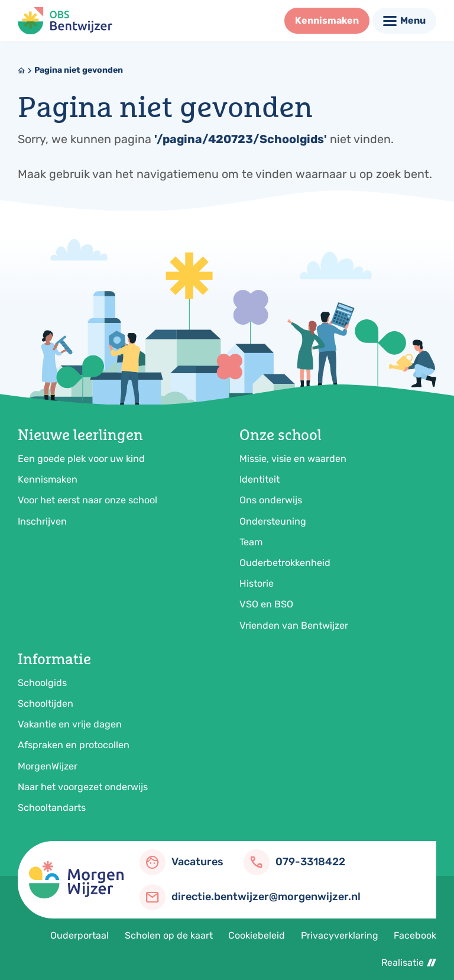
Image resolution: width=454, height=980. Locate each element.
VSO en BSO (266, 604)
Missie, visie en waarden (293, 459)
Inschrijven (42, 521)
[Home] (21, 70)
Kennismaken (48, 479)
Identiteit (260, 479)
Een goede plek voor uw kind (81, 459)
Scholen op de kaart (169, 935)
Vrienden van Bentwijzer (294, 625)
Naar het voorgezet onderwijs (83, 787)
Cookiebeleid (257, 935)
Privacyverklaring (340, 935)
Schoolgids (42, 683)
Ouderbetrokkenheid (285, 563)
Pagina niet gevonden (79, 70)
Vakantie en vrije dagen (70, 724)
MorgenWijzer (48, 766)
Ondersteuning (273, 521)
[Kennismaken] (327, 21)
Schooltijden (46, 704)
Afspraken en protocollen (74, 745)
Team (251, 542)
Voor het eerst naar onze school (87, 500)
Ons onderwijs (271, 500)
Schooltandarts (52, 808)
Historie (257, 583)
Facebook (415, 935)
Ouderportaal (80, 935)
